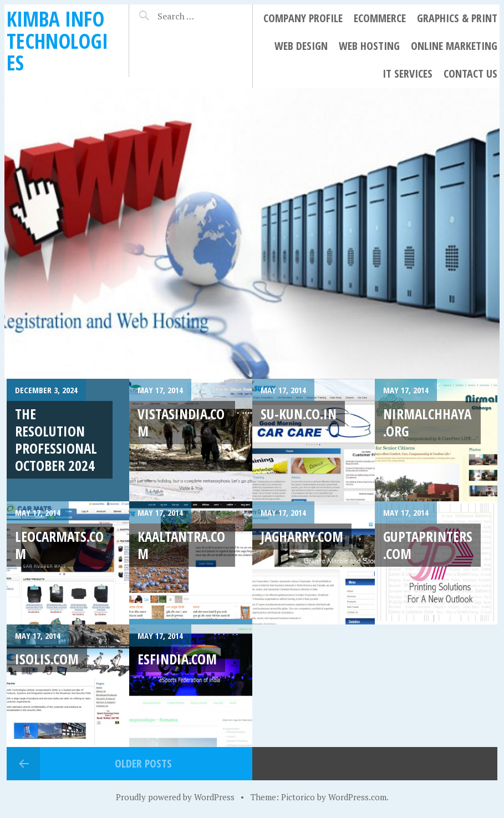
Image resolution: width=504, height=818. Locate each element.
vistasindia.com (181, 422)
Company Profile (303, 18)
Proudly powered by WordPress (175, 797)
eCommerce (380, 18)
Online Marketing (454, 46)
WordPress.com (357, 797)
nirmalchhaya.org (427, 422)
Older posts (143, 763)
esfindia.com (177, 659)
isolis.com (47, 659)
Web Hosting (369, 46)
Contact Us (470, 73)
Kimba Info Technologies (57, 40)
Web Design (301, 46)
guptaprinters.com (428, 545)
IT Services (408, 73)
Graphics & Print (457, 18)
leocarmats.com (59, 545)
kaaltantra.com (181, 545)
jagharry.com (302, 536)
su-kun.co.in (299, 414)
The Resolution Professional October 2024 (56, 440)
